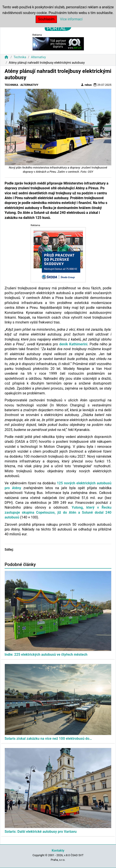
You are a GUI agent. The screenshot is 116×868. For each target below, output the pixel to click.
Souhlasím (46, 19)
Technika (20, 57)
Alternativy (38, 57)
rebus (86, 85)
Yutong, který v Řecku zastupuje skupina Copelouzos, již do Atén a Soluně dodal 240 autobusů (58, 512)
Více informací (71, 19)
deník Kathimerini (73, 344)
